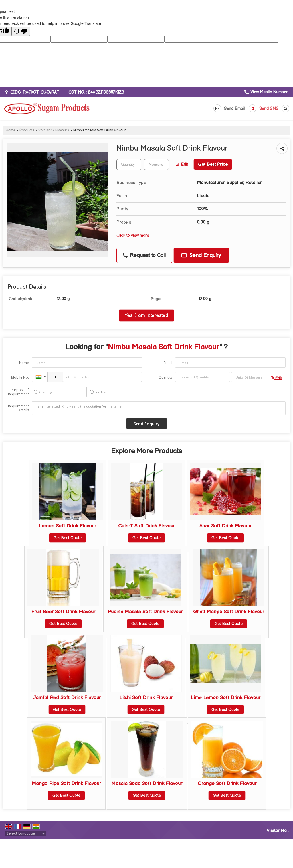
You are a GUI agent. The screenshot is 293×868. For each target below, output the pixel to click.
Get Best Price (213, 164)
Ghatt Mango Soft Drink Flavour (229, 612)
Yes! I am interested (146, 315)
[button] (269, 92)
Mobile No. (20, 377)
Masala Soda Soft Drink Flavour (147, 784)
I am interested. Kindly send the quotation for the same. (159, 408)
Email (168, 363)
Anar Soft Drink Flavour (225, 526)
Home (11, 130)
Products (27, 130)
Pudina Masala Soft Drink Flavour (145, 612)
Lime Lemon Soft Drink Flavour (225, 698)
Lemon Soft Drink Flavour (68, 526)
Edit (182, 165)
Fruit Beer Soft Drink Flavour (63, 612)
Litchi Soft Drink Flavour (146, 698)
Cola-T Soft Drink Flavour (146, 526)
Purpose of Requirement (18, 392)
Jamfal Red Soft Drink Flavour (67, 698)
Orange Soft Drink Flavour (227, 784)
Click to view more (133, 236)
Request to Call (144, 255)
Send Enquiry (201, 255)
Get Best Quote (68, 538)
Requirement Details (18, 408)
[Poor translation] (21, 31)
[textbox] (156, 165)
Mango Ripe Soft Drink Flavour (66, 784)
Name (24, 363)
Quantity (165, 377)
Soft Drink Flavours (54, 130)
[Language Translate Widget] (25, 833)
